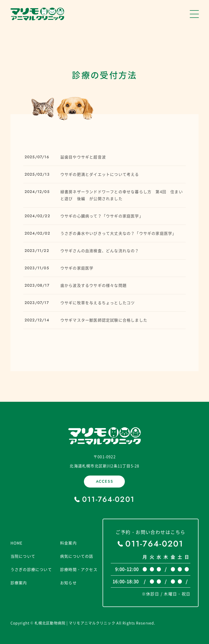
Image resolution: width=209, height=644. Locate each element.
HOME (17, 543)
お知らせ (68, 583)
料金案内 (68, 543)
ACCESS (105, 481)
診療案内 (19, 583)
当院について (23, 556)
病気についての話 (77, 556)
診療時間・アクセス (79, 569)
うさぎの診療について (31, 569)
